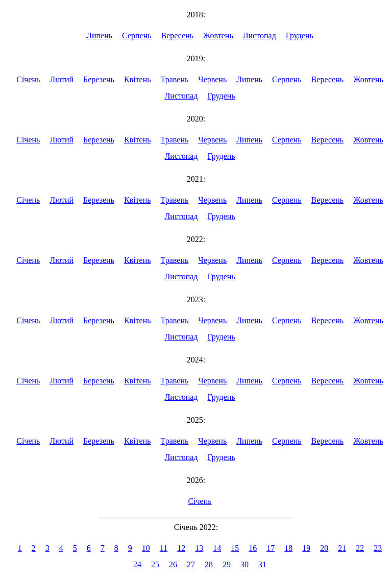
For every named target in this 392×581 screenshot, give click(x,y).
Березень (99, 79)
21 (342, 548)
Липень (99, 35)
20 (324, 548)
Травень (175, 79)
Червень (212, 79)
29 (227, 564)
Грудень (300, 35)
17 (271, 548)
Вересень (178, 35)
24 (137, 564)
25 (155, 564)
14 (217, 548)
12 (181, 548)
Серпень (137, 35)
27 (191, 564)
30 (244, 564)
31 (262, 564)
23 (378, 548)
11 (164, 548)
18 (288, 548)
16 (253, 548)
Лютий (62, 79)
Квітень (138, 79)
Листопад (260, 35)
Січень (28, 79)
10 (146, 548)
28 (209, 564)
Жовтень (218, 35)
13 (199, 548)
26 (173, 564)
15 (235, 548)
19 (306, 548)
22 (360, 548)
